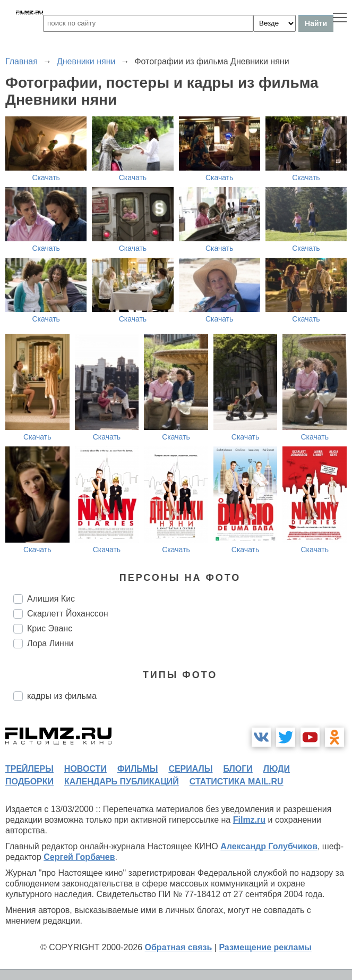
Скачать (46, 178)
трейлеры (29, 769)
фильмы (138, 769)
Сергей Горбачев (79, 857)
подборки (29, 782)
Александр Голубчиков (269, 846)
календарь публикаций (122, 782)
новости (85, 769)
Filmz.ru (249, 820)
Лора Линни (50, 643)
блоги (238, 769)
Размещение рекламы (265, 947)
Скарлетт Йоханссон (68, 614)
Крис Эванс (50, 628)
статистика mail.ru (237, 782)
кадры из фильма (62, 696)
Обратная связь (179, 947)
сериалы (190, 769)
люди (277, 769)
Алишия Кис (51, 599)
